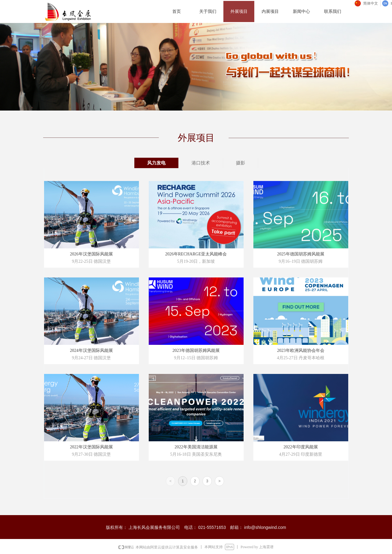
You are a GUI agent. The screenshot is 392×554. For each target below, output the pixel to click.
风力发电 (156, 163)
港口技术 (201, 163)
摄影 (241, 163)
